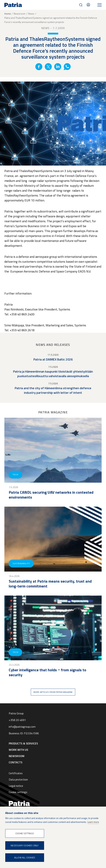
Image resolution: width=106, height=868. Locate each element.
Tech (15, 475)
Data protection (18, 779)
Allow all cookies (25, 857)
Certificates (16, 773)
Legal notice (16, 786)
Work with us (18, 750)
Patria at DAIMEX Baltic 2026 (53, 359)
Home (8, 14)
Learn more (93, 822)
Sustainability (21, 563)
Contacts (88, 5)
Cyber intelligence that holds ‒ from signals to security (47, 672)
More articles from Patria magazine (53, 692)
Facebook (39, 67)
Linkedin (58, 67)
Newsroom (20, 14)
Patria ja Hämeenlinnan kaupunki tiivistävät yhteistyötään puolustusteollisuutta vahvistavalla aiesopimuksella (53, 374)
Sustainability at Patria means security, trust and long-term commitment (50, 584)
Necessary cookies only (25, 845)
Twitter (48, 67)
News (31, 14)
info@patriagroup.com (22, 727)
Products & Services (23, 743)
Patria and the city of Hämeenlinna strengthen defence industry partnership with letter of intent (53, 390)
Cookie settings (18, 792)
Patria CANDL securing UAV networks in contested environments (51, 495)
